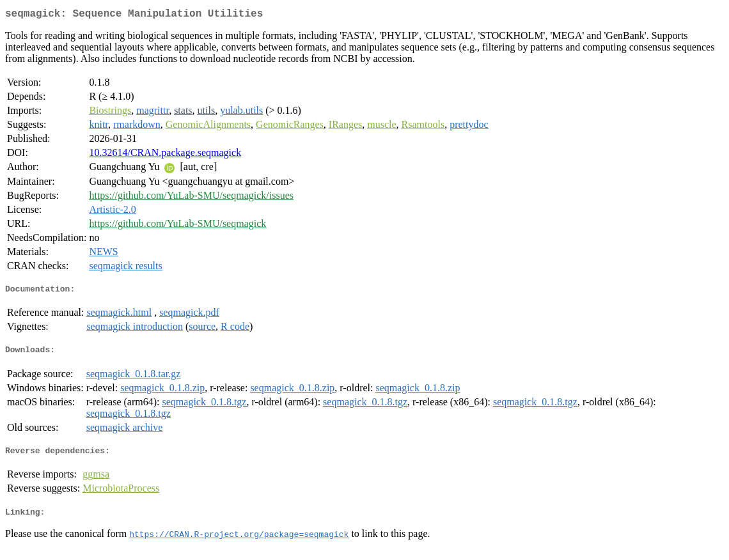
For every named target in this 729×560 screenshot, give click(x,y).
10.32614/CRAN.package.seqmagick (165, 155)
